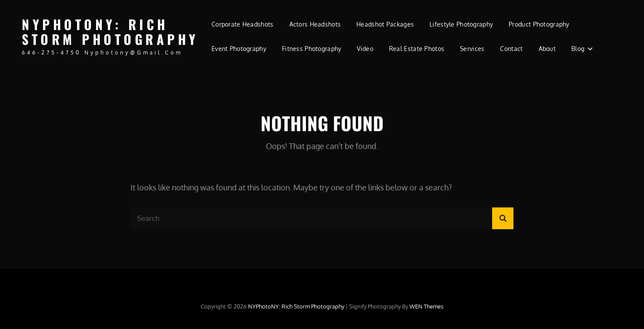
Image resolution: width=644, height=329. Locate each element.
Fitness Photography (312, 49)
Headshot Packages (385, 24)
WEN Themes (426, 306)
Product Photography (539, 24)
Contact (511, 49)
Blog (578, 49)
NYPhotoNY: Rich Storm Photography (110, 32)
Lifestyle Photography (461, 24)
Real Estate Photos (417, 49)
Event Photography (239, 49)
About (547, 49)
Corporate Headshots (243, 24)
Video (365, 49)
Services (472, 49)
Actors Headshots (315, 24)
